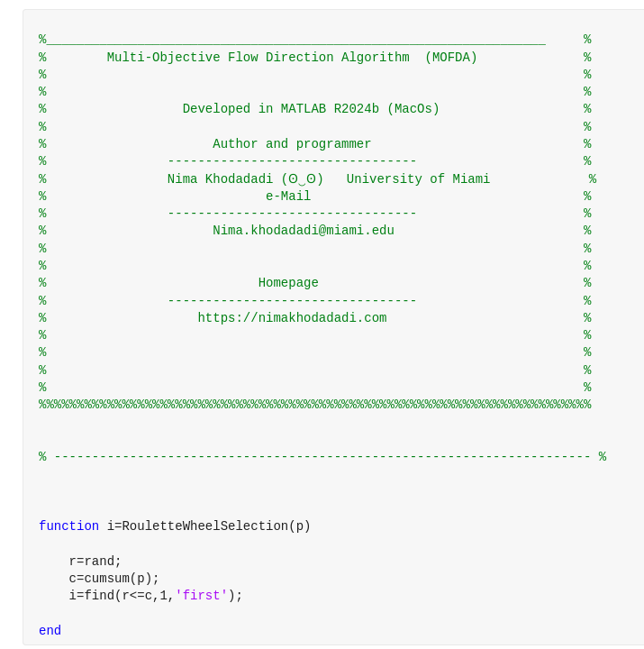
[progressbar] (376, 370)
